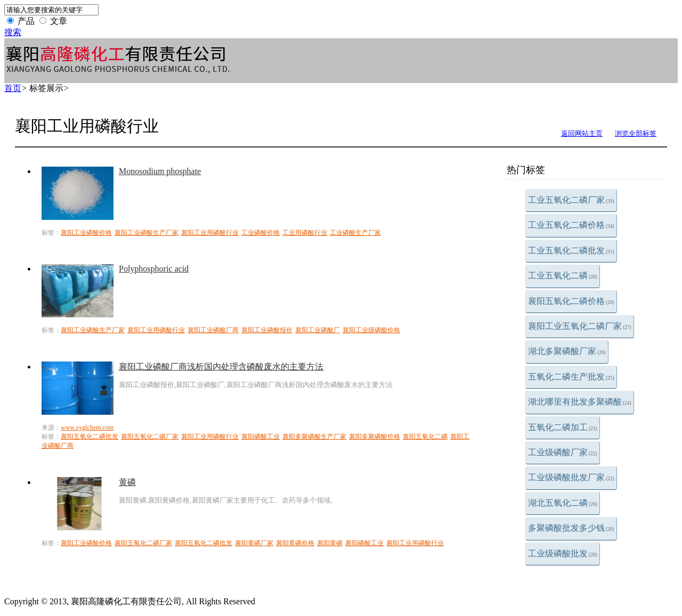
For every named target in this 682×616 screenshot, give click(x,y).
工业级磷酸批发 (563, 553)
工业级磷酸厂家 (563, 452)
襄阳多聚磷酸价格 (375, 437)
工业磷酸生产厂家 (355, 233)
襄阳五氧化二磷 (425, 437)
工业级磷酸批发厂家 (571, 477)
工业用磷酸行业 (305, 233)
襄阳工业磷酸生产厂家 (147, 233)
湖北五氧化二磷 (563, 503)
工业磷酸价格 (261, 233)
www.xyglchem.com (87, 428)
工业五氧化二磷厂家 (571, 200)
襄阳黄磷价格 (295, 543)
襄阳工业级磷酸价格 (371, 330)
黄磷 (127, 482)
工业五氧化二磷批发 (571, 250)
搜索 (13, 32)
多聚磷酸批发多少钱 (571, 528)
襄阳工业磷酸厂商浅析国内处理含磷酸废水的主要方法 (221, 367)
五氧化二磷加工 (563, 427)
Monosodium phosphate (160, 171)
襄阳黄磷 (330, 543)
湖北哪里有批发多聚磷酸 (580, 402)
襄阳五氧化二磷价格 (571, 301)
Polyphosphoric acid (154, 269)
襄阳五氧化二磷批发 (90, 437)
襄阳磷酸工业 (261, 437)
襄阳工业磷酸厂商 (213, 330)
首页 (13, 88)
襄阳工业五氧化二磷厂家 (580, 326)
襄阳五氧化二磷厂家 (150, 437)
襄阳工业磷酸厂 (318, 330)
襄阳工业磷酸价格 (86, 233)
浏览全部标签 (636, 133)
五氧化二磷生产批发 (571, 377)
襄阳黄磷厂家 (254, 543)
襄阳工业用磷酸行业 (210, 233)
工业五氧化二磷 (563, 276)
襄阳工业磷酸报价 (267, 330)
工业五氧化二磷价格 (571, 225)
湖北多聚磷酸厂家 (567, 351)
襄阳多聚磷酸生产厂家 (314, 437)
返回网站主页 (582, 133)
